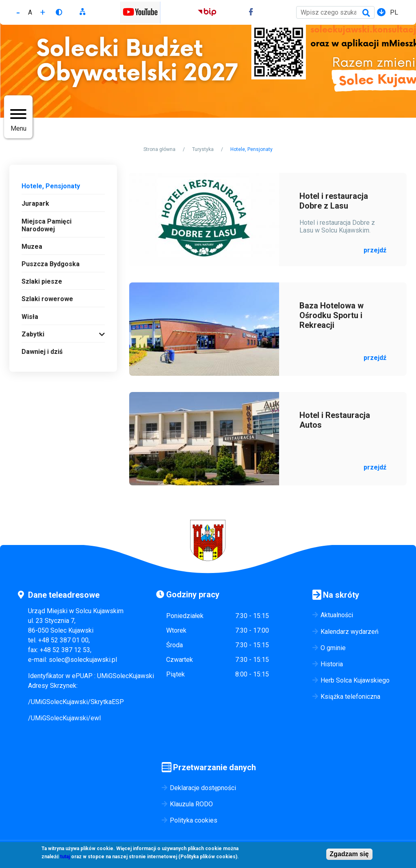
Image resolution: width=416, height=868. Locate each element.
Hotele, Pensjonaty (51, 186)
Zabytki (33, 334)
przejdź (375, 250)
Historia (332, 664)
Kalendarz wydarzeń (350, 632)
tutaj (65, 857)
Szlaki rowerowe (47, 299)
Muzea (32, 247)
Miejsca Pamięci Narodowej (47, 225)
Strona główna (159, 149)
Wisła (30, 317)
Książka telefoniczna (350, 697)
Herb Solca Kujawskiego (355, 680)
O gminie (333, 648)
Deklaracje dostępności (203, 788)
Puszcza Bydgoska (51, 264)
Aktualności (337, 615)
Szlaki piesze (42, 281)
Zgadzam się (349, 854)
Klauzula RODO (191, 804)
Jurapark (35, 204)
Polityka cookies (194, 820)
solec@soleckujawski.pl (83, 660)
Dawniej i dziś (42, 352)
